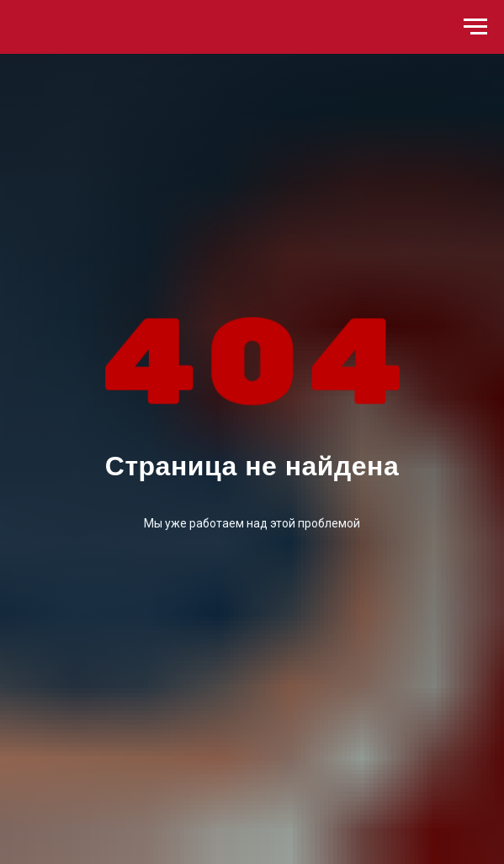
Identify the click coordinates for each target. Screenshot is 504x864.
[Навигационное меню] (475, 27)
